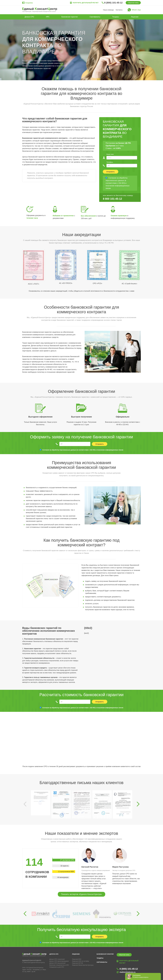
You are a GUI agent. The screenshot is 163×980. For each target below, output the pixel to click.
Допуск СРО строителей (57, 959)
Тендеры (116, 17)
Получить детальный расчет (86, 3)
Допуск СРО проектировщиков (59, 961)
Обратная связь (133, 3)
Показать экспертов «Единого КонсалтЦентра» (81, 894)
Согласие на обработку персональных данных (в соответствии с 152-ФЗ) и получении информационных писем (83, 450)
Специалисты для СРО (57, 967)
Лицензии (135, 17)
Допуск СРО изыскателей (57, 963)
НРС (48, 17)
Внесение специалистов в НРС (59, 965)
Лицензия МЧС (77, 959)
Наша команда (108, 10)
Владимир (29, 3)
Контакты (119, 10)
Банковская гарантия (70, 17)
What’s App (136, 10)
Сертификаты (95, 17)
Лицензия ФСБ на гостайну (81, 961)
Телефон (110, 162)
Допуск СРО (29, 17)
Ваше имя (110, 154)
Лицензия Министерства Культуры (83, 965)
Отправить (111, 172)
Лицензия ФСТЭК (77, 963)
